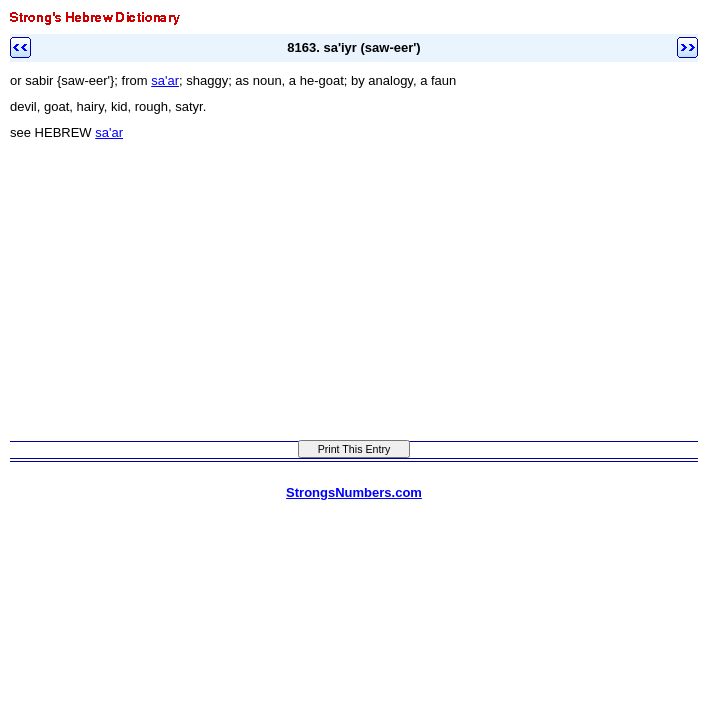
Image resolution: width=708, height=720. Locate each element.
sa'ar (165, 80)
